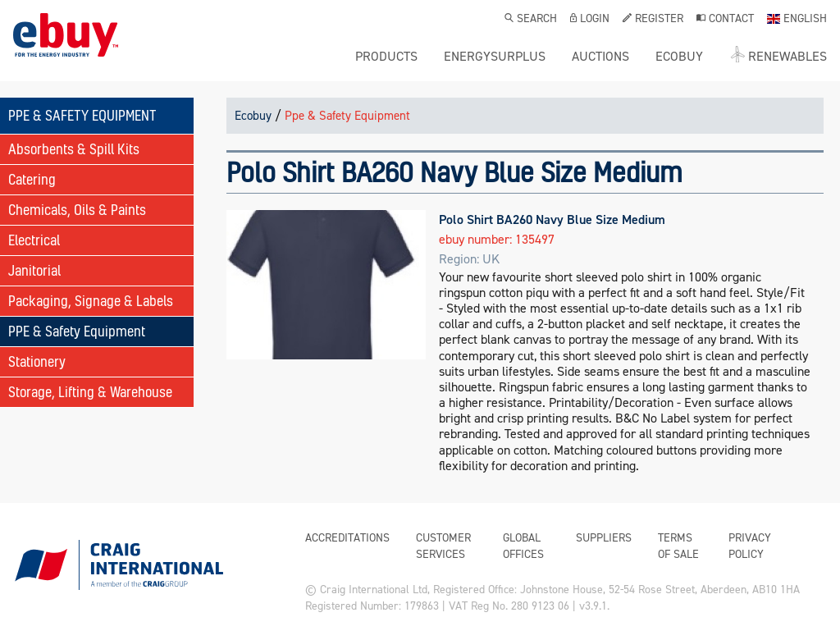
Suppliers (604, 538)
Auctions (600, 57)
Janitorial (34, 270)
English (797, 20)
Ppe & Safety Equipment (347, 116)
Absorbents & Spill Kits (74, 149)
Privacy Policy (750, 546)
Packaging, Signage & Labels (91, 301)
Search (531, 20)
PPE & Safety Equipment (77, 331)
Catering (32, 179)
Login (590, 20)
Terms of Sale (678, 546)
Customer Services (443, 546)
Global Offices (523, 546)
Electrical (34, 240)
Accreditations (347, 538)
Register (653, 20)
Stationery (37, 361)
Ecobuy (253, 116)
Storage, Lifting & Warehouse (90, 392)
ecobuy (679, 57)
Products (386, 57)
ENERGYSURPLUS (495, 57)
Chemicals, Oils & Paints (77, 210)
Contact (725, 20)
